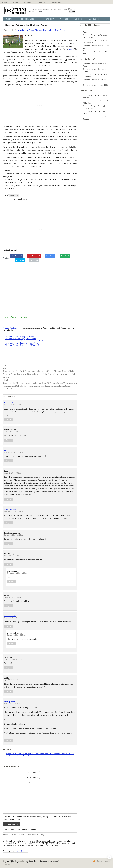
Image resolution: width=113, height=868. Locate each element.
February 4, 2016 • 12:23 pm (14, 511)
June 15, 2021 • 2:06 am (12, 704)
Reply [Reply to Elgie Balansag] (8, 564)
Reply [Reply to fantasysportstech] (8, 740)
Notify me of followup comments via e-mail (21, 829)
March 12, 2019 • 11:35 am (13, 659)
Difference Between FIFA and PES (95, 85)
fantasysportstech (10, 702)
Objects (79, 19)
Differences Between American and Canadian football (25, 341)
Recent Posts (14, 196)
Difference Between (21, 861)
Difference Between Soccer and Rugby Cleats (22, 343)
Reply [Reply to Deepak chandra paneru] (8, 544)
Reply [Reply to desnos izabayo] (12, 582)
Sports (31, 30)
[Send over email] (65, 256)
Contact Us (42, 2)
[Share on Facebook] (17, 256)
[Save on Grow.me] (50, 256)
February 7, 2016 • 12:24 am (14, 535)
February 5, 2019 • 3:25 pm (16, 635)
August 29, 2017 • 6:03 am (13, 597)
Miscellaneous (28, 19)
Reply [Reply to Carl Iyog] (8, 606)
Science (64, 19)
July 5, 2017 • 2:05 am (12, 556)
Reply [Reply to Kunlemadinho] (8, 419)
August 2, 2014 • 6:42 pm (13, 473)
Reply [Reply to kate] (8, 461)
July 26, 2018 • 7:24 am (12, 618)
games (71, 49)
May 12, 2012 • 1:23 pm (12, 431)
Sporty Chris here (10, 509)
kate (5, 450)
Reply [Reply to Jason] (8, 499)
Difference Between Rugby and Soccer (19, 337)
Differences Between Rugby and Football (20, 339)
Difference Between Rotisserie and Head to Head (23, 345)
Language (94, 19)
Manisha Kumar (20, 199)
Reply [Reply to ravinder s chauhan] (8, 440)
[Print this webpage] (34, 260)
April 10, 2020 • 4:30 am (12, 680)
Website (30, 783)
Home (5, 2)
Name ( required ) (33, 772)
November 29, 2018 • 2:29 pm (17, 573)
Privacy (7, 865)
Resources (57, 2)
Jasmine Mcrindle (10, 616)
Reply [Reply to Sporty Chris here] (8, 523)
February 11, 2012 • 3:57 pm (14, 405)
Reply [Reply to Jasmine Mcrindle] (8, 626)
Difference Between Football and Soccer (50, 30)
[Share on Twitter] (20, 260)
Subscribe (99, 861)
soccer (26, 851)
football (20, 851)
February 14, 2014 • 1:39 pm (14, 452)
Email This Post (11, 328)
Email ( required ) (33, 778)
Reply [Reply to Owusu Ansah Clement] (12, 644)
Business (10, 19)
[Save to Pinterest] (34, 256)
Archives (27, 2)
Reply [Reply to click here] (8, 691)
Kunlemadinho (9, 403)
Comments (107, 861)
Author (6, 196)
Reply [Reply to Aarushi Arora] (8, 668)
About (15, 2)
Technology (48, 19)
